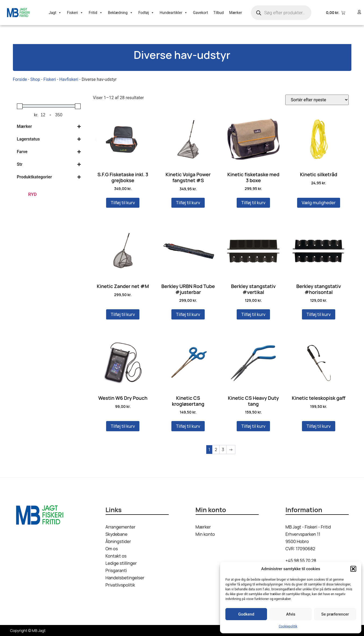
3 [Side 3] (223, 450)
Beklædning (120, 13)
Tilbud (219, 13)
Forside (20, 79)
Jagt (55, 13)
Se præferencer (335, 614)
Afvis (291, 614)
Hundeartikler (174, 13)
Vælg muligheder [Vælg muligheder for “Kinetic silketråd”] (319, 203)
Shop (35, 79)
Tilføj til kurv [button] (123, 203)
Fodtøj (146, 13)
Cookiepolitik (288, 626)
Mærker (236, 13)
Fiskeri (75, 13)
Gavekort (200, 13)
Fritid (96, 13)
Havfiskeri (69, 79)
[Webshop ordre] (317, 100)
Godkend (246, 614)
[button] (353, 569)
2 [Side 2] (216, 450)
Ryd (33, 194)
